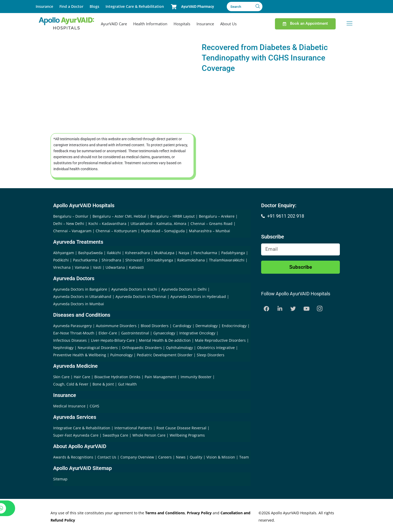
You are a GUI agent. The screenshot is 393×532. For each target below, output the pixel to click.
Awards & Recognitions (74, 457)
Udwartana (115, 267)
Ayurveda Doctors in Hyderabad (198, 296)
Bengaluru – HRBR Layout (173, 216)
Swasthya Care (116, 435)
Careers (165, 457)
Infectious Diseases (70, 340)
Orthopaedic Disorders (142, 348)
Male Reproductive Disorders (220, 340)
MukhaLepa (164, 253)
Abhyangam (64, 253)
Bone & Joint (103, 384)
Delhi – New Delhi (69, 224)
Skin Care (61, 377)
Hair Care (82, 377)
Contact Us (107, 457)
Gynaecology (164, 333)
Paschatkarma (85, 260)
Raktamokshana (191, 260)
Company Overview (138, 457)
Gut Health (127, 384)
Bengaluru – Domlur (71, 216)
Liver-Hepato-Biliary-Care (113, 340)
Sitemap (60, 479)
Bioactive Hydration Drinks (117, 377)
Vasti (97, 267)
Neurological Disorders (98, 348)
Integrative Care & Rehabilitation (135, 6)
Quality (197, 457)
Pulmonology (121, 355)
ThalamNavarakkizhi (227, 260)
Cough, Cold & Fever (71, 384)
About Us (228, 24)
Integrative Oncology (197, 333)
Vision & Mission (221, 457)
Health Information (150, 24)
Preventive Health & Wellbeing (80, 355)
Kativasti (136, 267)
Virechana (62, 267)
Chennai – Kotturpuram (116, 231)
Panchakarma (205, 253)
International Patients (134, 428)
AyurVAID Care (114, 24)
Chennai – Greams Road (211, 224)
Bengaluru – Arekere (217, 216)
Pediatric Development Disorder (165, 355)
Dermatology (207, 326)
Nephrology (63, 348)
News (181, 457)
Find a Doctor (71, 6)
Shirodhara (111, 260)
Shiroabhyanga (160, 260)
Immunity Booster (196, 377)
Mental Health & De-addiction (165, 340)
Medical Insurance (69, 406)
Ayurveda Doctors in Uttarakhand (82, 296)
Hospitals (182, 24)
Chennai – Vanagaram (72, 231)
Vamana (82, 267)
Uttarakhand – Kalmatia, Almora (158, 224)
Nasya (184, 253)
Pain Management (161, 377)
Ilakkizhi (114, 253)
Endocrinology (234, 326)
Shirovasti (134, 260)
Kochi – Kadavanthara (107, 224)
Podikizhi (61, 260)
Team (244, 457)
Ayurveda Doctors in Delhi (184, 289)
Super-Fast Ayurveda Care (76, 435)
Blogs (94, 6)
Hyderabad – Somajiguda (163, 231)
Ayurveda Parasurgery (72, 326)
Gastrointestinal (135, 333)
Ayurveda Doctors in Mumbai (79, 304)
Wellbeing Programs (187, 435)
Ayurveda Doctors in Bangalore (80, 289)
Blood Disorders (155, 326)
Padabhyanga (233, 253)
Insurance (44, 6)
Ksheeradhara (137, 253)
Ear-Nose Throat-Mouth (74, 333)
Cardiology (182, 326)
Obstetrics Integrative (216, 348)
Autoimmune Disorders (116, 326)
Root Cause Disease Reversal (182, 428)
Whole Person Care (149, 435)
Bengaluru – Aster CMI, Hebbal (119, 216)
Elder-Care (108, 333)
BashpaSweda (90, 253)
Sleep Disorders (211, 355)
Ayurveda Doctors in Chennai (141, 296)
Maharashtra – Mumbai (210, 231)
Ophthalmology (179, 348)
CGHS (94, 406)
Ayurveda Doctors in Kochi (134, 289)
